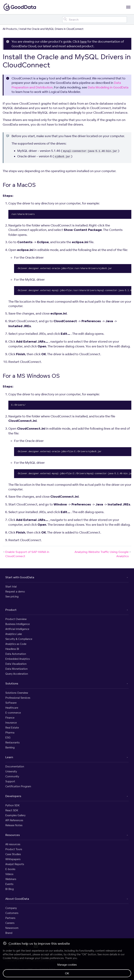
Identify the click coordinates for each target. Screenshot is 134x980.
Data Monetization (16, 669)
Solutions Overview (17, 693)
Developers (13, 796)
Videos (9, 874)
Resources (13, 835)
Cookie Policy (11, 958)
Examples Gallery (15, 815)
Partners (10, 918)
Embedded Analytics (18, 659)
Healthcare (12, 708)
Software (11, 703)
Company (11, 908)
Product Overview (16, 619)
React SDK (12, 810)
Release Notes (14, 825)
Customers (12, 913)
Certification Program (18, 786)
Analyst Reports (15, 864)
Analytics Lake (14, 634)
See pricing (12, 596)
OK (67, 973)
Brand (9, 933)
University (11, 771)
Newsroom (12, 928)
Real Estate (12, 728)
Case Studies (13, 854)
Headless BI (12, 649)
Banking (10, 747)
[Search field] (95, 20)
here (83, 41)
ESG (8, 737)
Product (11, 610)
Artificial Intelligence (17, 629)
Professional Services (18, 698)
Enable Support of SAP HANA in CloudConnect (26, 554)
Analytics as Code (16, 644)
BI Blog (10, 889)
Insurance (11, 723)
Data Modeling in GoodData (108, 87)
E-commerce (13, 713)
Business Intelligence (18, 624)
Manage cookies (67, 965)
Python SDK (12, 805)
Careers (10, 923)
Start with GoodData (20, 577)
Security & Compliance (19, 639)
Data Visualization (16, 664)
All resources (13, 844)
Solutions (12, 683)
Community (12, 776)
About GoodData (17, 899)
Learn (9, 757)
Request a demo (15, 591)
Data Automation (16, 654)
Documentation (15, 766)
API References (14, 820)
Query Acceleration (17, 674)
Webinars (11, 879)
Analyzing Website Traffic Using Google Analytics (103, 554)
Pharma (10, 733)
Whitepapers (13, 859)
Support (10, 781)
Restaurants (12, 742)
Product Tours (14, 849)
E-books (10, 869)
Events (9, 884)
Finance (10, 718)
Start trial (11, 587)
